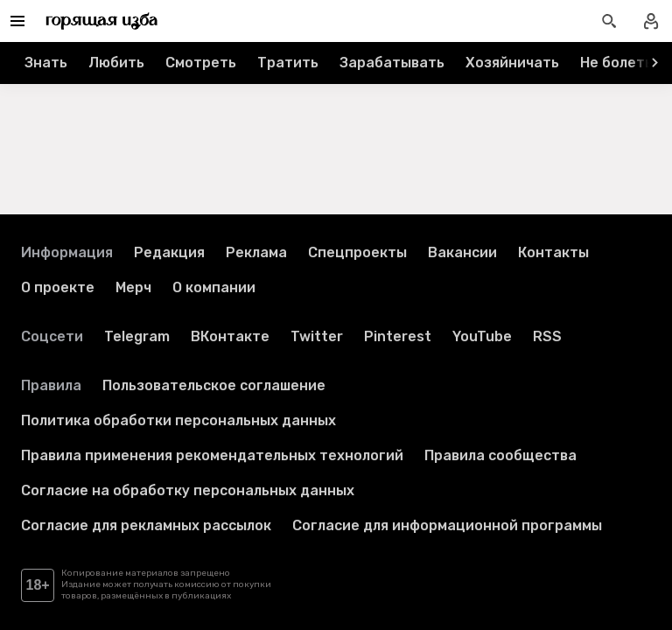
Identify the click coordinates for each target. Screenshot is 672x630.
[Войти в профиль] (651, 21)
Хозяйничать (512, 63)
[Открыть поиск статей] (609, 21)
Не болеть (616, 63)
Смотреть (201, 63)
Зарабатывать (392, 63)
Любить (116, 63)
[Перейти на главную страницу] (102, 21)
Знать (46, 63)
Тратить (288, 63)
